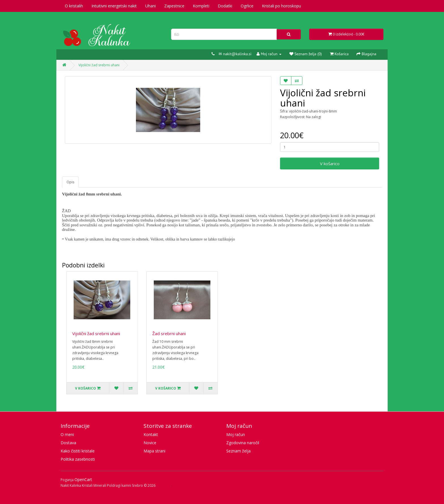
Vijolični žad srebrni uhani (99, 65)
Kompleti (201, 6)
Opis (70, 182)
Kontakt (151, 434)
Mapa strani (154, 451)
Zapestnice (174, 6)
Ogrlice (247, 6)
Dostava (68, 443)
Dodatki (225, 6)
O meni (67, 434)
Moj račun (236, 434)
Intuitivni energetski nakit (114, 6)
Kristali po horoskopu (281, 6)
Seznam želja (238, 451)
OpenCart (83, 479)
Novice (150, 443)
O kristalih (74, 6)
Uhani (151, 6)
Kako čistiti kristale (78, 451)
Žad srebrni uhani (169, 333)
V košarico (330, 163)
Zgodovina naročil (243, 443)
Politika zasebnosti (78, 459)
